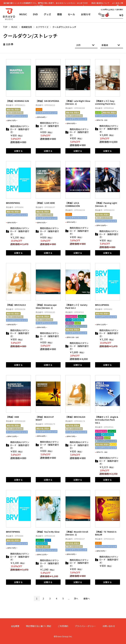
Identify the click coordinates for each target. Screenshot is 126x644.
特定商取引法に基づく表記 (39, 626)
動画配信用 (27, 27)
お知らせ (86, 14)
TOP (5, 27)
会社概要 (15, 626)
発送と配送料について (100, 3)
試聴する (18, 151)
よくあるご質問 (117, 4)
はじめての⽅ (82, 3)
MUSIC (14, 27)
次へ (76, 598)
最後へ (87, 598)
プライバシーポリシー (85, 626)
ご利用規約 (63, 626)
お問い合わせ (109, 626)
